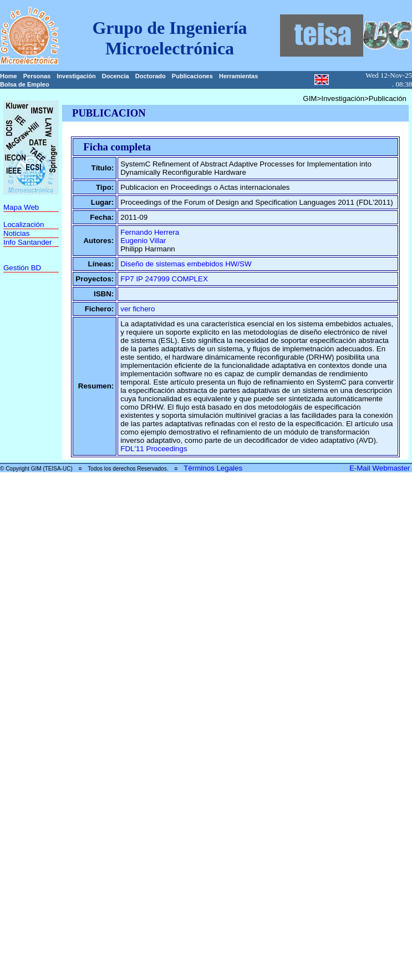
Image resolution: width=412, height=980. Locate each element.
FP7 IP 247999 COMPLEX (164, 279)
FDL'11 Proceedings (154, 449)
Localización (24, 224)
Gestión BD (22, 268)
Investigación (76, 76)
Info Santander (27, 242)
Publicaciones (192, 76)
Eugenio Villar (143, 241)
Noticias (16, 233)
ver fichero (138, 309)
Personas (37, 76)
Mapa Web (21, 207)
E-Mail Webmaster (381, 468)
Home (9, 76)
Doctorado (151, 76)
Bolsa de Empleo (25, 84)
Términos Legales (213, 468)
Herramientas (238, 76)
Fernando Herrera (150, 232)
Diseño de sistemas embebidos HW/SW (186, 264)
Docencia (116, 76)
